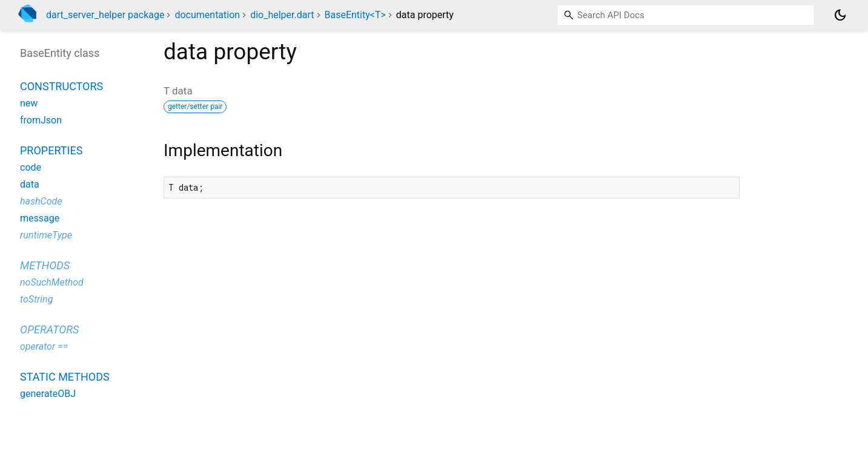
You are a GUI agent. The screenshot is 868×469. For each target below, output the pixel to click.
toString (36, 299)
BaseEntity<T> (355, 15)
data (30, 184)
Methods (45, 265)
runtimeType (46, 235)
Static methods (65, 377)
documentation (207, 15)
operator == (44, 346)
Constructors (61, 86)
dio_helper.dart (282, 15)
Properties (51, 150)
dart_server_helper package (105, 15)
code (31, 167)
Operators (49, 330)
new (29, 103)
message (40, 218)
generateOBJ (48, 394)
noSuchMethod (52, 282)
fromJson (41, 120)
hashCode (41, 201)
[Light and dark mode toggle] (840, 15)
